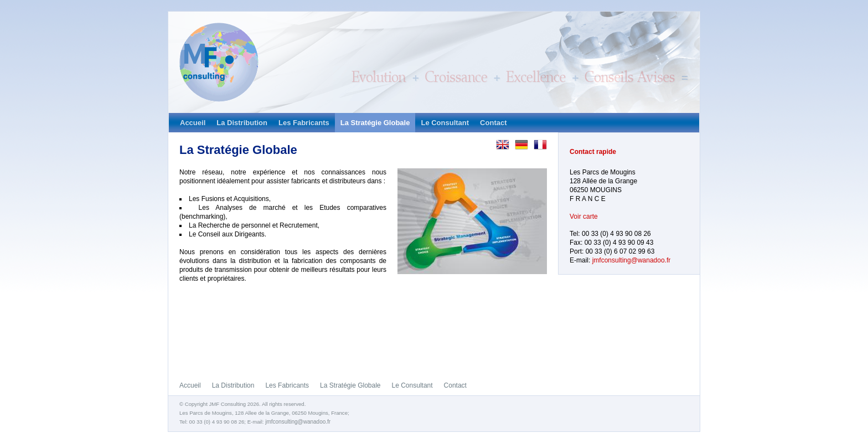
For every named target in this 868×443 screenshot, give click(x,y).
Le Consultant (445, 123)
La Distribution (242, 123)
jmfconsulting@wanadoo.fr (632, 260)
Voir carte (584, 217)
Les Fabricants (304, 123)
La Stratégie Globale (375, 123)
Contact (493, 123)
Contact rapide (593, 152)
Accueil (193, 123)
